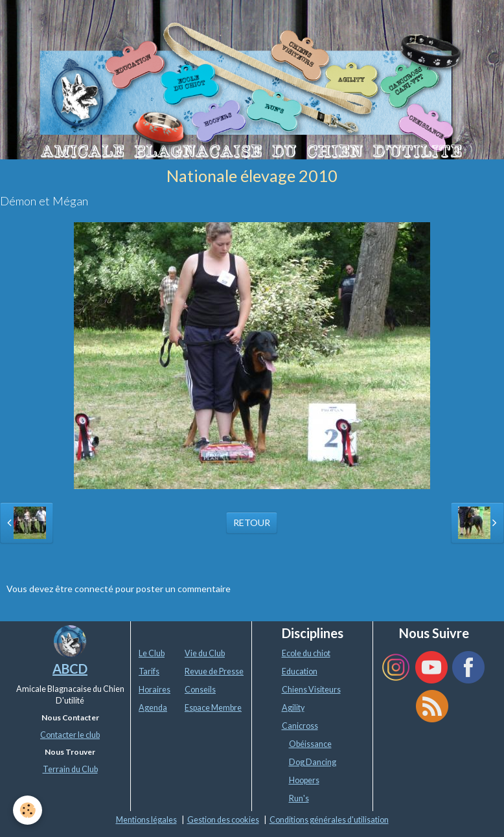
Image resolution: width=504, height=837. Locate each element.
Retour (252, 522)
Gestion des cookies (223, 820)
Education (300, 671)
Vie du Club (205, 653)
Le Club (152, 653)
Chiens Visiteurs (311, 690)
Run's (299, 798)
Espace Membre (213, 708)
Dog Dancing (313, 762)
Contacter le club (70, 735)
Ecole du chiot (306, 653)
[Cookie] (28, 810)
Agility (293, 708)
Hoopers (304, 780)
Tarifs (149, 671)
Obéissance (310, 744)
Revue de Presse (214, 671)
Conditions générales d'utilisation (329, 820)
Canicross (300, 726)
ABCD (70, 669)
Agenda (153, 708)
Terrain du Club (70, 769)
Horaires (155, 690)
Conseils (200, 690)
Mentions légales (146, 820)
